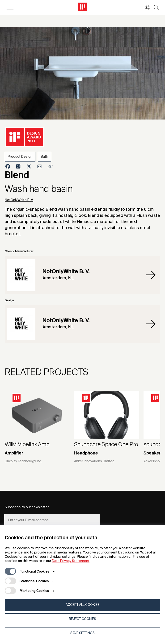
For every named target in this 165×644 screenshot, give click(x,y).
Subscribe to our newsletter (27, 507)
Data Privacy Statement (71, 561)
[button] (145, 8)
